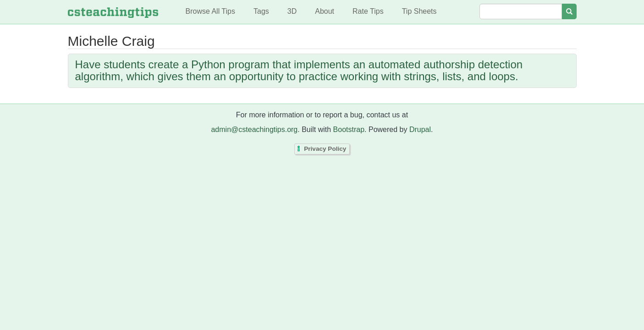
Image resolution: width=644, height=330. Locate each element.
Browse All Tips (210, 11)
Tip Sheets (419, 11)
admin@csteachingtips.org (254, 129)
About (325, 11)
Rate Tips (368, 11)
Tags (261, 11)
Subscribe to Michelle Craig (70, 101)
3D (292, 11)
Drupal (420, 129)
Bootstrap (349, 129)
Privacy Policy (325, 149)
